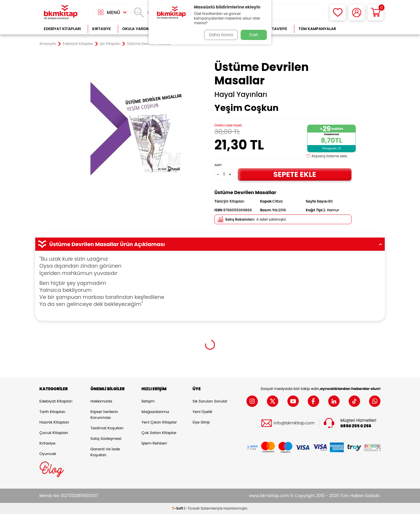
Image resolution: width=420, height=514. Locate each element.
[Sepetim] (376, 12)
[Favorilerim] (338, 12)
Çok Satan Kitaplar (159, 433)
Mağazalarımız (155, 412)
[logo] (61, 12)
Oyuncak (48, 454)
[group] (137, 129)
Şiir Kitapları (110, 44)
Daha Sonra (220, 35)
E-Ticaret (192, 508)
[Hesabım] (357, 12)
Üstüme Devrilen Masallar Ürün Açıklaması (210, 244)
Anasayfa (48, 44)
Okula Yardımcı (138, 29)
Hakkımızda (101, 401)
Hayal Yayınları (241, 95)
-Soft (178, 508)
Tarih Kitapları (52, 412)
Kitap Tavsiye (274, 29)
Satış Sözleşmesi (106, 439)
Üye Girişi (201, 422)
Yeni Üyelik (202, 412)
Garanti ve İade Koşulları (105, 452)
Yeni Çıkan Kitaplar (159, 422)
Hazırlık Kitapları (54, 422)
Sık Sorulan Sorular (210, 401)
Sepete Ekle (295, 174)
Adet (218, 165)
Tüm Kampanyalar (317, 29)
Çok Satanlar (362, 29)
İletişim (148, 401)
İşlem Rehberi (154, 443)
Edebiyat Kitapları (62, 29)
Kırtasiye (101, 29)
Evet (254, 35)
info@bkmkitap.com (294, 423)
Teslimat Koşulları (107, 428)
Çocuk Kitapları (54, 433)
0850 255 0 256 (356, 426)
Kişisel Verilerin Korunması (104, 415)
